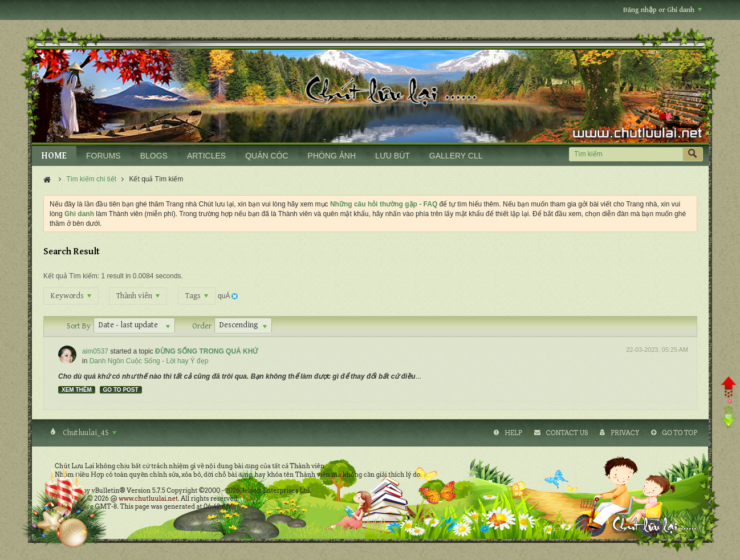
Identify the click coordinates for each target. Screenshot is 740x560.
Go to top (680, 433)
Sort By (79, 326)
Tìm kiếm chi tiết (91, 179)
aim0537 (95, 351)
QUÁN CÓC (267, 156)
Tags (197, 296)
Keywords (71, 296)
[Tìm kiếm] (626, 154)
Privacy (625, 433)
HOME (54, 156)
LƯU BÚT (393, 156)
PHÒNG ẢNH (332, 156)
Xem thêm (77, 390)
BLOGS (154, 156)
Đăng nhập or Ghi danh (662, 10)
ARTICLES (206, 156)
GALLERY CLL (456, 156)
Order (202, 326)
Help (513, 433)
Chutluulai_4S (89, 433)
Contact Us (567, 433)
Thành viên (138, 296)
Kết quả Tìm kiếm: (71, 276)
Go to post (121, 390)
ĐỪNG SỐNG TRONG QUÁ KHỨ (206, 351)
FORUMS (103, 156)
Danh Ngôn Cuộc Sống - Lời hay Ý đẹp (149, 361)
